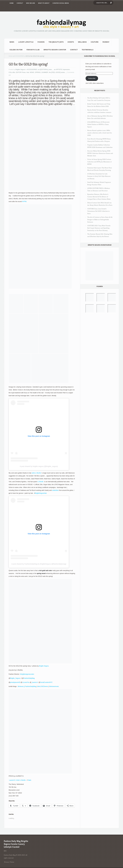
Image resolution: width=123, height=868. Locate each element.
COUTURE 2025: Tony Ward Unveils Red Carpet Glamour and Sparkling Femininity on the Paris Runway (99, 228)
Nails (30, 780)
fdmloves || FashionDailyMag (27, 686)
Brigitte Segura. (44, 666)
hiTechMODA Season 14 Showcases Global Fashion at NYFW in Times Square (98, 124)
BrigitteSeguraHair (41, 493)
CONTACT (20, 3)
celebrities (55, 490)
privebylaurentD (15, 682)
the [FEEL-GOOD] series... (57, 72)
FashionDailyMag (29, 678)
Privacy (7, 862)
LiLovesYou (26, 682)
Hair (28, 72)
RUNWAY (106, 42)
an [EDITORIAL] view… (46, 70)
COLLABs (12, 72)
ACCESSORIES (19, 56)
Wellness (82, 42)
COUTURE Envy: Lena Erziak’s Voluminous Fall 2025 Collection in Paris (98, 211)
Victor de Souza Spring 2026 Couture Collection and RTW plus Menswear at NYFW (99, 162)
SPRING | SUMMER (42, 72)
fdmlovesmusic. (54, 686)
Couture (95, 42)
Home (11, 56)
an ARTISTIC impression (62, 70)
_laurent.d (35, 682)
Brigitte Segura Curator (55, 50)
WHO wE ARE (31, 3)
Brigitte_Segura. (15, 678)
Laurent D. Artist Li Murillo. (18, 780)
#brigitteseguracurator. (27, 674)
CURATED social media (61, 3)
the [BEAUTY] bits (56, 42)
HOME (12, 3)
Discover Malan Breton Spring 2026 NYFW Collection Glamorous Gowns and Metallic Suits (100, 153)
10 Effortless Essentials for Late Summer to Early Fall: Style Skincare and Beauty (99, 176)
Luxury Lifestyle (26, 42)
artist (33, 473)
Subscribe (92, 78)
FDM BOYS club (33, 50)
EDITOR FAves (21, 72)
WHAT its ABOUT (44, 3)
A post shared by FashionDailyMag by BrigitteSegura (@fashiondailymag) (39, 564)
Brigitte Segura (20, 70)
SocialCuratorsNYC (46, 682)
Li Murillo (38, 473)
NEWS (12, 42)
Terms (12, 862)
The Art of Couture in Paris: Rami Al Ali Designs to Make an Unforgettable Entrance (100, 220)
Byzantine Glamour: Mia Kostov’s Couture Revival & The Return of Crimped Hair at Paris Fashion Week (99, 197)
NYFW (24, 202)
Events (71, 42)
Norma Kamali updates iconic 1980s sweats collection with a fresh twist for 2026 (100, 133)
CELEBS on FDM (16, 50)
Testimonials (88, 50)
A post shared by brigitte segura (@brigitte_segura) (39, 466)
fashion (41, 42)
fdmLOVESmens (43, 686)
